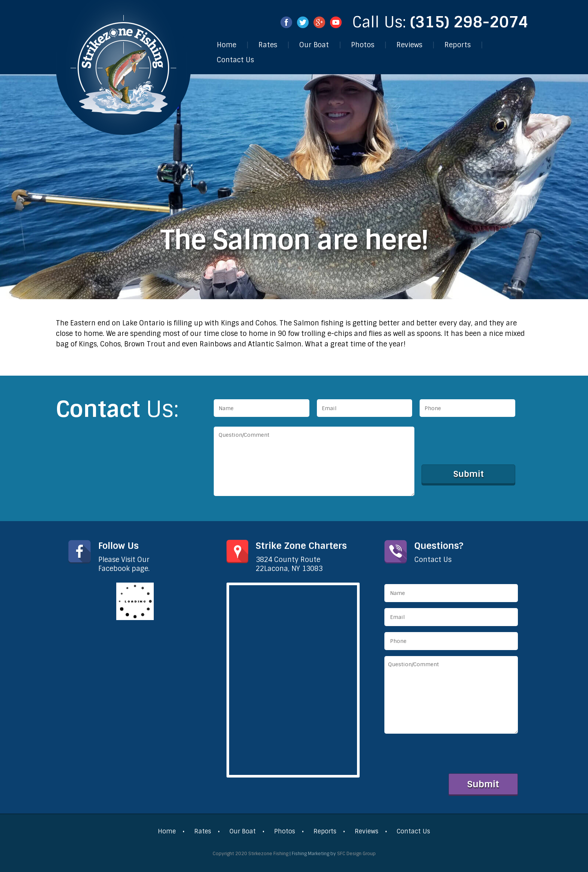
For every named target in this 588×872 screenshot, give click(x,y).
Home (226, 45)
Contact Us (235, 60)
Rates (268, 45)
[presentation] (479, 441)
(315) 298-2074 (469, 22)
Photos (363, 45)
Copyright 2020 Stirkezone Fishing (250, 854)
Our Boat (314, 45)
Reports (457, 45)
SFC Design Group (356, 854)
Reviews (409, 45)
